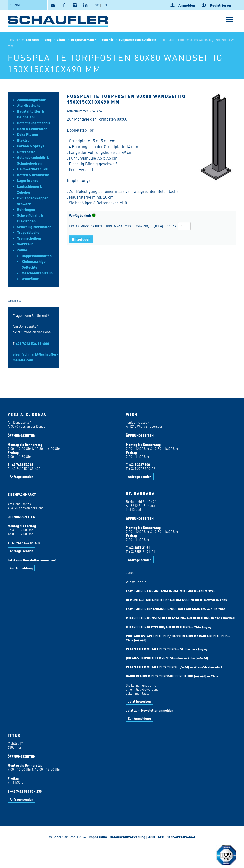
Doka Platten (28, 134)
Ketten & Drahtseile (33, 175)
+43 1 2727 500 (139, 464)
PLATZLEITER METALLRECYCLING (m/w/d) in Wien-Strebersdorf (174, 667)
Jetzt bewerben (139, 701)
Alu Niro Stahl (28, 105)
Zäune (61, 40)
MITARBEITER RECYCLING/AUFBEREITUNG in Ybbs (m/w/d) (170, 627)
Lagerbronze (28, 180)
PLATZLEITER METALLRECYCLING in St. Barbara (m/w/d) (168, 649)
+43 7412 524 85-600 (32, 343)
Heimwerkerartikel (33, 169)
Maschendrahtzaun (37, 273)
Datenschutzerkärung (128, 837)
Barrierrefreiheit (180, 837)
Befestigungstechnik (34, 123)
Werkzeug (25, 244)
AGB (151, 837)
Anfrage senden (21, 477)
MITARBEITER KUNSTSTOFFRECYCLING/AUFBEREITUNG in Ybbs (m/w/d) (181, 618)
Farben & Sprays (31, 146)
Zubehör (108, 40)
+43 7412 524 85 (22, 464)
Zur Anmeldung (21, 568)
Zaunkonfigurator (32, 100)
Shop (48, 40)
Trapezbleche (28, 232)
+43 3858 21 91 (139, 548)
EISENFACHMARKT (22, 495)
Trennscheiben (29, 238)
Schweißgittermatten (34, 227)
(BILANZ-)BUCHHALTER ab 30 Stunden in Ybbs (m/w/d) (167, 658)
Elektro (23, 140)
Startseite (33, 40)
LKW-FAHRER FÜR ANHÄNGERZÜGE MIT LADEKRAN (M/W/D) (171, 591)
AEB (161, 837)
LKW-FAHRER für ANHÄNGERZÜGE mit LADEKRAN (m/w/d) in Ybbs (176, 609)
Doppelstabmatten (84, 40)
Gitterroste (26, 152)
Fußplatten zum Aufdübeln (138, 40)
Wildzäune (30, 279)
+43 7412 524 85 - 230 (26, 791)
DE (97, 5)
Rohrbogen (26, 209)
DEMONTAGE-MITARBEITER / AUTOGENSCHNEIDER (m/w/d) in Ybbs (176, 600)
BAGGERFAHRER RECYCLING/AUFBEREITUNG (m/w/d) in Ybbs (172, 676)
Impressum (98, 837)
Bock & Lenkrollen (32, 129)
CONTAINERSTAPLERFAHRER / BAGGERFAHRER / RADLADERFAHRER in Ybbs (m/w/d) (178, 638)
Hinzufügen (81, 239)
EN (105, 5)
